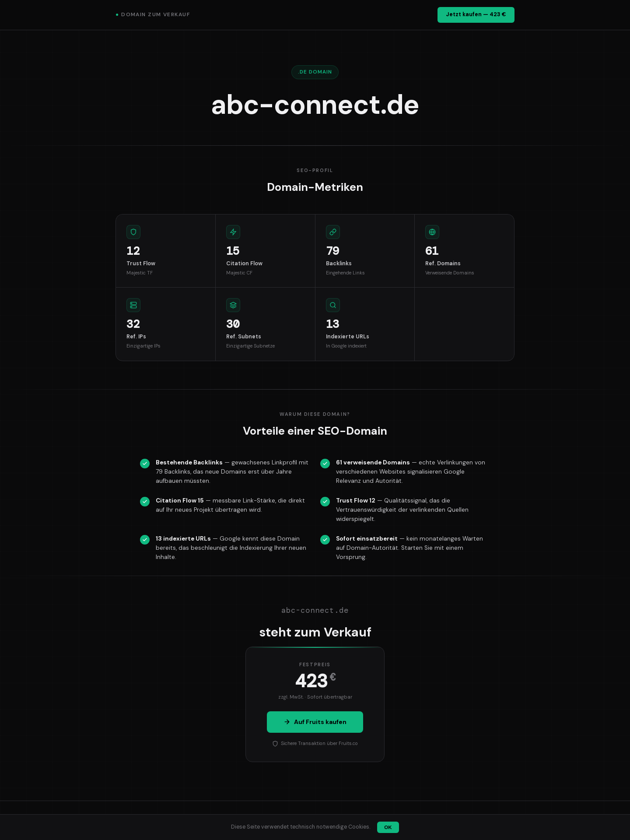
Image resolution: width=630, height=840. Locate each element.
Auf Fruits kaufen (315, 722)
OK (388, 827)
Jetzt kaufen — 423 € (476, 14)
